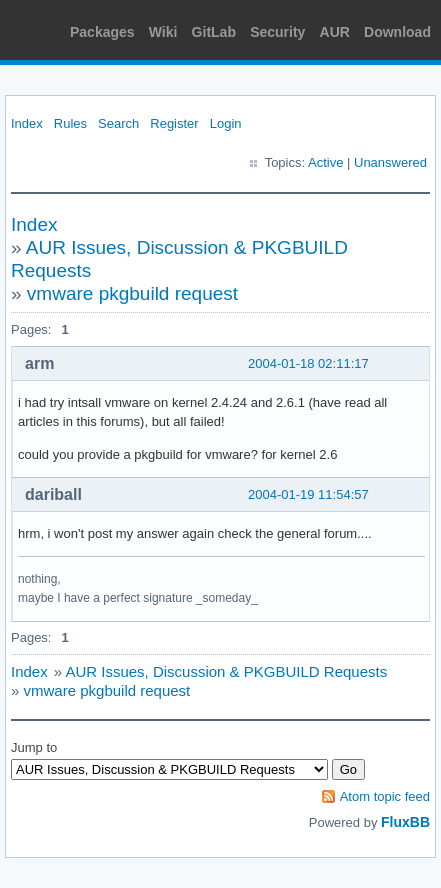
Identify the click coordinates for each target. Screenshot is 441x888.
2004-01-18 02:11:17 (308, 363)
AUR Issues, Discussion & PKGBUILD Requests (226, 671)
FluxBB (405, 822)
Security (277, 32)
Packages (102, 32)
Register (174, 123)
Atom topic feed (385, 796)
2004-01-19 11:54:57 (308, 494)
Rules (70, 123)
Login (226, 123)
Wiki (163, 32)
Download (397, 32)
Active (325, 162)
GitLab (214, 32)
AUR (335, 32)
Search (118, 123)
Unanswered (390, 162)
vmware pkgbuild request (132, 293)
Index (27, 123)
